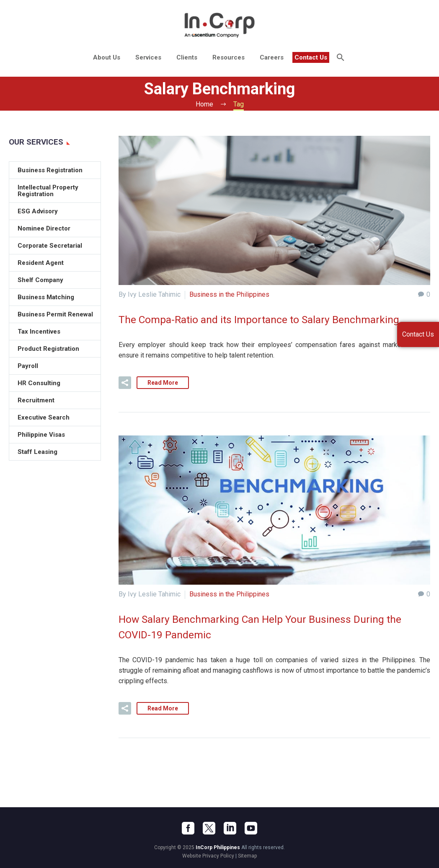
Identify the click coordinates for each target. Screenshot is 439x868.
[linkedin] (230, 827)
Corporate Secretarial (50, 246)
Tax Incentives (39, 332)
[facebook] (188, 827)
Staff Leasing (37, 452)
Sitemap (247, 855)
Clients (187, 57)
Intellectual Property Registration (48, 191)
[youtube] (251, 827)
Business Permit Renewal (55, 314)
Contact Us (311, 57)
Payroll (28, 366)
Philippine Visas (41, 435)
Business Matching (46, 297)
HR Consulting (39, 383)
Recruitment (36, 400)
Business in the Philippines (229, 294)
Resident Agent (41, 263)
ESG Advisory (38, 211)
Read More (163, 382)
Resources (229, 57)
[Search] (340, 57)
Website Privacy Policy (208, 855)
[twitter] (209, 827)
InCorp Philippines (218, 847)
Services (148, 57)
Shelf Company (40, 280)
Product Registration (48, 349)
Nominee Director (44, 228)
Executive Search (44, 417)
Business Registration (50, 170)
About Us (107, 57)
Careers (272, 57)
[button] (125, 382)
